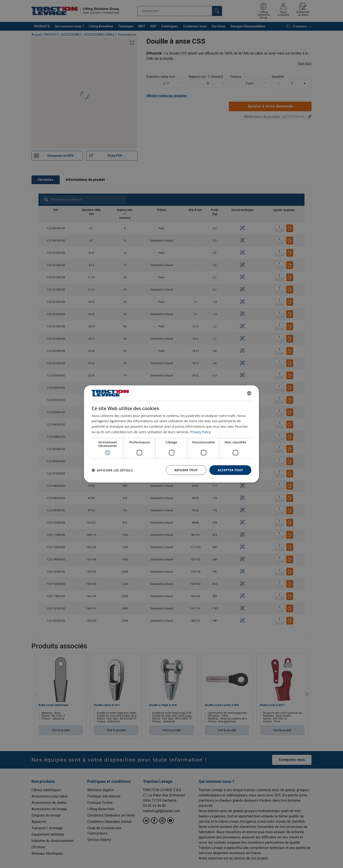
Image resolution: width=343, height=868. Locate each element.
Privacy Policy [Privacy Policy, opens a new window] (201, 432)
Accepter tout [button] (230, 470)
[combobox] (249, 393)
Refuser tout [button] (186, 470)
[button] (112, 470)
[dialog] (171, 434)
